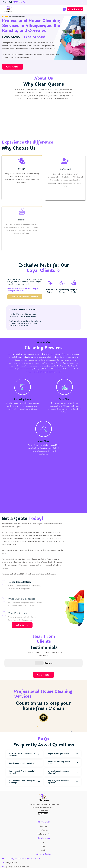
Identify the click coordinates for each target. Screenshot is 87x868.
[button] (64, 9)
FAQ (44, 832)
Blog (43, 836)
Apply (43, 840)
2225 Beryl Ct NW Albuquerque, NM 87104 (23, 848)
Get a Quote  (13, 67)
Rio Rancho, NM (43, 824)
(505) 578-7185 (20, 2)
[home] (10, 9)
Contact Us (43, 820)
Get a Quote (75, 9)
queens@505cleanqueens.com (17, 856)
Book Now (43, 816)
